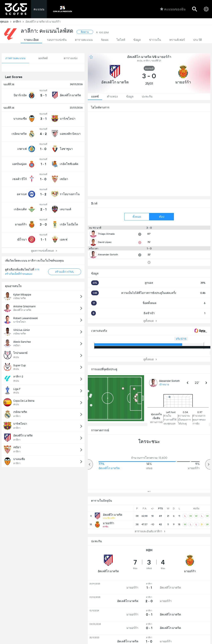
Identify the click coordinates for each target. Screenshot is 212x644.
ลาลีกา (19, 22)
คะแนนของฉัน (173, 9)
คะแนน (39, 9)
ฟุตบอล (7, 22)
